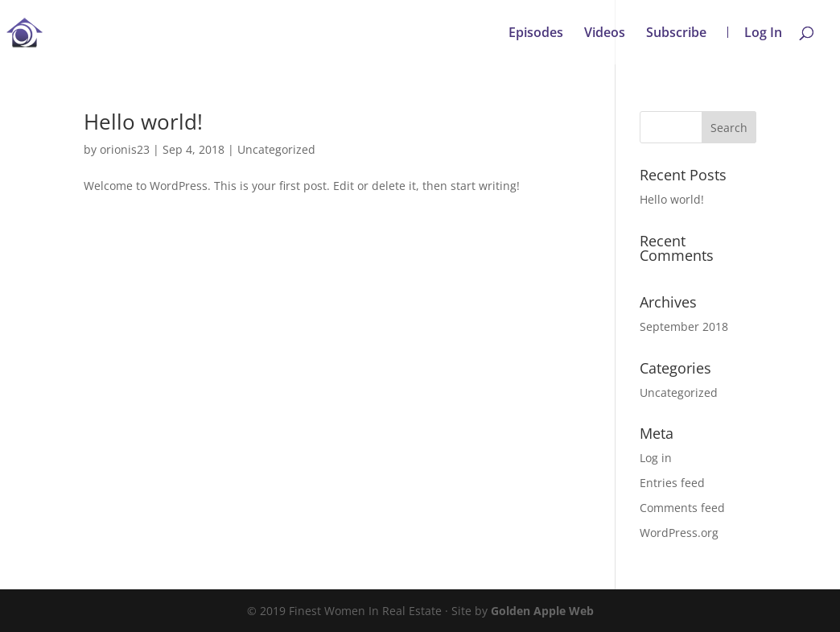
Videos (605, 34)
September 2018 (684, 326)
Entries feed (672, 483)
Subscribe (676, 34)
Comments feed (682, 508)
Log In (763, 32)
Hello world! (143, 122)
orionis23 (125, 149)
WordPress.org (679, 533)
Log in (656, 458)
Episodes (536, 34)
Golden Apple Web (542, 611)
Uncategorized (276, 149)
